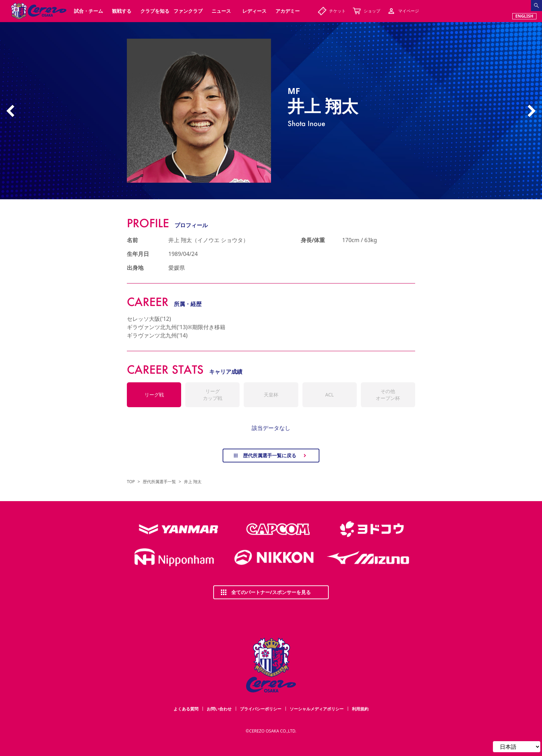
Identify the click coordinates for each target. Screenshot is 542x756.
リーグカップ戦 (213, 395)
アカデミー (288, 11)
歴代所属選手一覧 (159, 482)
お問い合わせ (219, 709)
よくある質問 (186, 709)
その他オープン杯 (388, 395)
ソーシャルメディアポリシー (317, 709)
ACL (330, 395)
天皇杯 (271, 395)
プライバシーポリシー (261, 709)
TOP (131, 482)
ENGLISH (524, 16)
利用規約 (360, 709)
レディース (254, 11)
